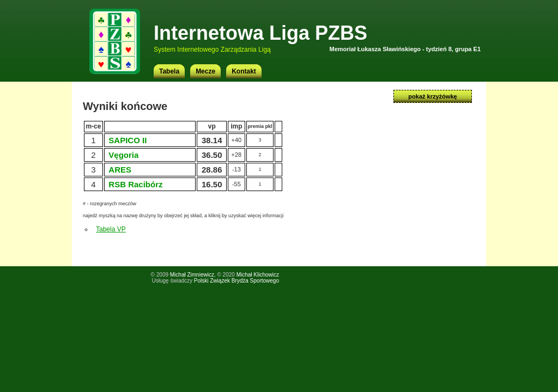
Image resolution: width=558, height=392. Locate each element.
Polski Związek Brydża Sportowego (236, 281)
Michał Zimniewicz (192, 275)
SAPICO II (128, 140)
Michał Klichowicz (258, 275)
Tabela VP (111, 229)
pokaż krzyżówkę (432, 96)
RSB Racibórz (135, 184)
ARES (120, 170)
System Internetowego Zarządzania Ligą (212, 50)
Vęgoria (123, 155)
